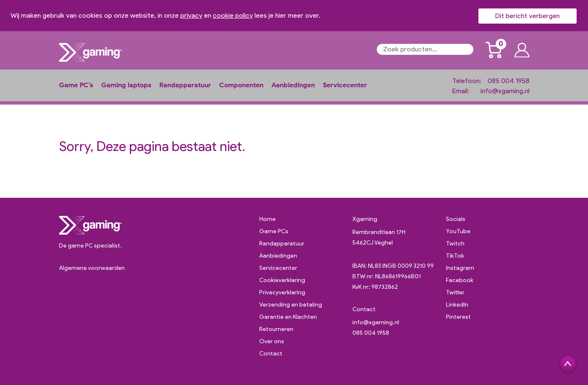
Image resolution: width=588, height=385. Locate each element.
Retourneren (276, 329)
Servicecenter (345, 85)
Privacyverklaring (282, 292)
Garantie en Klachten (288, 317)
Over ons (272, 341)
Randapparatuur (185, 85)
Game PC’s (76, 85)
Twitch (455, 244)
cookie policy (233, 15)
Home (267, 219)
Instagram (460, 268)
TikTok (455, 256)
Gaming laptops (126, 85)
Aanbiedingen (293, 85)
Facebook (460, 280)
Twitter (455, 292)
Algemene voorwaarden (92, 268)
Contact (271, 354)
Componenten (241, 85)
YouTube (458, 231)
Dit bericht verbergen (528, 16)
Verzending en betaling (291, 305)
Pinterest (458, 317)
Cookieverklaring (282, 280)
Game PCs (274, 231)
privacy (191, 15)
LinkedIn (457, 305)
